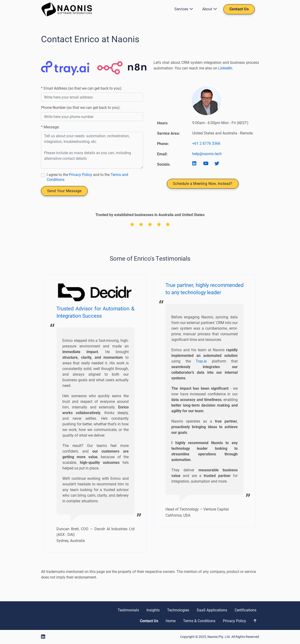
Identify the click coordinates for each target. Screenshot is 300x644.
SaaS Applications (212, 610)
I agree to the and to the (87, 177)
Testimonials (128, 610)
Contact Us (239, 9)
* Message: (50, 127)
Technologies (178, 610)
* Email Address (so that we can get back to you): (82, 88)
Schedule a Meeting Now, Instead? (203, 184)
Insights (153, 610)
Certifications (246, 610)
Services (183, 9)
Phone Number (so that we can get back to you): (81, 108)
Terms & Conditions (199, 621)
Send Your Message (64, 191)
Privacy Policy (81, 175)
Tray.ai (201, 361)
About (209, 9)
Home (171, 621)
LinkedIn (225, 68)
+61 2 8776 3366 (206, 143)
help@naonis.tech (207, 154)
